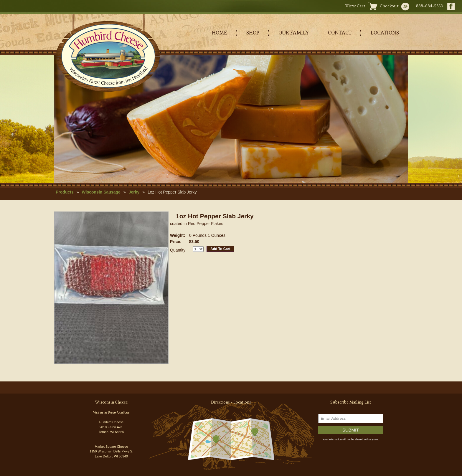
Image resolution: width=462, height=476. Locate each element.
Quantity (178, 250)
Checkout (389, 6)
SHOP (253, 33)
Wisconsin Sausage (101, 192)
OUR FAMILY (294, 33)
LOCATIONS (385, 33)
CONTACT (340, 33)
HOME (220, 33)
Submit (351, 430)
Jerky (134, 192)
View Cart (355, 6)
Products (65, 192)
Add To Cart (220, 249)
